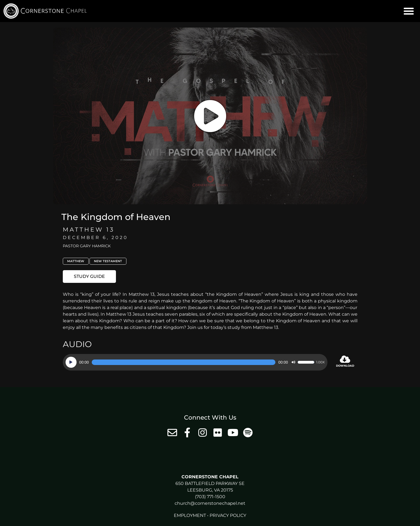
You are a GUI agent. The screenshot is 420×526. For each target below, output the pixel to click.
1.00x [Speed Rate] (320, 362)
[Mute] (293, 362)
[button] (409, 11)
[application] (195, 362)
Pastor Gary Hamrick (87, 246)
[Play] (71, 362)
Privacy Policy (228, 515)
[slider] (184, 362)
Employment (190, 515)
